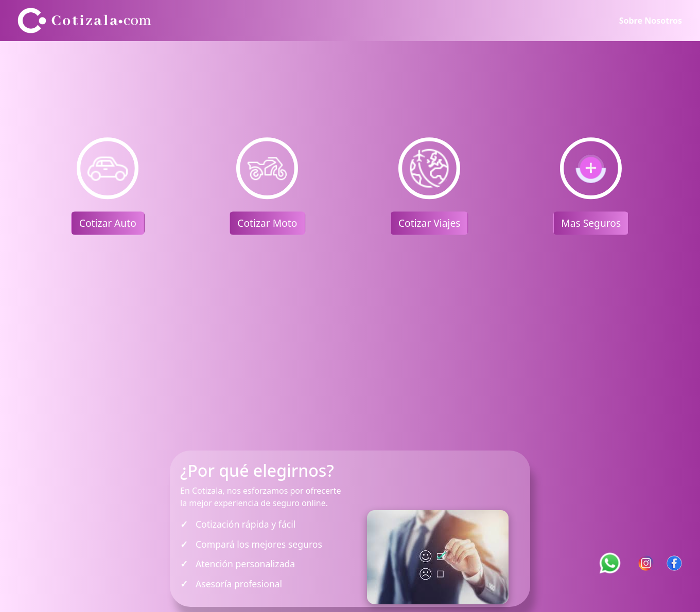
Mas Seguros (591, 223)
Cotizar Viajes (430, 223)
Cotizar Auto (108, 223)
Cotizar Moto (268, 223)
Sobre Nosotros (651, 21)
